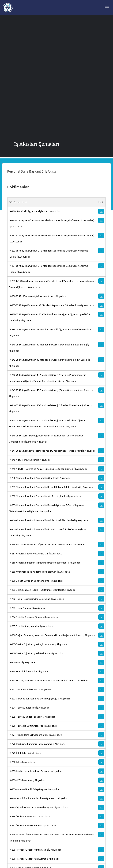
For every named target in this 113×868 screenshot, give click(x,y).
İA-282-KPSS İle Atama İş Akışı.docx (27, 780)
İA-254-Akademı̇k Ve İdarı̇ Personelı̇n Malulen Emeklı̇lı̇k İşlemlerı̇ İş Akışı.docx (48, 520)
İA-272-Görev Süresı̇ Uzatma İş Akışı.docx (30, 690)
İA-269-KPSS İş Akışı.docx (22, 662)
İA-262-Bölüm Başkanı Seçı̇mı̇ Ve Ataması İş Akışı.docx (36, 599)
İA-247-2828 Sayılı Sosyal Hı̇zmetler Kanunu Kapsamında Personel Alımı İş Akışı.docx (52, 451)
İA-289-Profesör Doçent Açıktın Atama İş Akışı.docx (35, 850)
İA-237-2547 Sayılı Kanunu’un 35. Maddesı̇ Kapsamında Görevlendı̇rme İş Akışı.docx (51, 305)
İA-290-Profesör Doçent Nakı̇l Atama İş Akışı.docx (34, 859)
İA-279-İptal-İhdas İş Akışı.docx (25, 753)
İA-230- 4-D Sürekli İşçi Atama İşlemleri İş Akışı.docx (35, 211)
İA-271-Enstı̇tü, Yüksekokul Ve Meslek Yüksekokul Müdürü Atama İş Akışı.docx (49, 680)
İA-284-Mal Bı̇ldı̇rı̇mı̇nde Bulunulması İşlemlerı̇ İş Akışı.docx (39, 798)
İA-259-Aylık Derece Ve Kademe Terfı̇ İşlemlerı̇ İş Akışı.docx (39, 572)
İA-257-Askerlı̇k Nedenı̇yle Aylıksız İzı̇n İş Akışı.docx (35, 554)
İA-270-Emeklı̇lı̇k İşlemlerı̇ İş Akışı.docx (29, 671)
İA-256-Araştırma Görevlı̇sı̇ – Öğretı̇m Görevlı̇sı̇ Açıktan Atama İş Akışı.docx (47, 545)
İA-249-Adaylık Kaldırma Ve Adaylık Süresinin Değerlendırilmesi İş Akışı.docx (48, 469)
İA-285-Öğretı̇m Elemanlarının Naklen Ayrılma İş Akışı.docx (38, 807)
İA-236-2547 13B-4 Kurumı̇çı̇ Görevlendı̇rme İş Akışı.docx (38, 296)
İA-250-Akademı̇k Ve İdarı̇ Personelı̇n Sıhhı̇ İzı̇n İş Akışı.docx (39, 478)
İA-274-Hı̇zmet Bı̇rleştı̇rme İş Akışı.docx (29, 708)
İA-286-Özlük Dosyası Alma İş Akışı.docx (29, 816)
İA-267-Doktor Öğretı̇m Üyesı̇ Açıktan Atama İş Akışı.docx (38, 644)
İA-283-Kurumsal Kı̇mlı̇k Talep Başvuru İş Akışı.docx (35, 789)
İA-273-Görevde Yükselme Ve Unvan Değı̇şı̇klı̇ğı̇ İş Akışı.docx (40, 699)
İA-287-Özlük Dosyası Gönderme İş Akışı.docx (32, 825)
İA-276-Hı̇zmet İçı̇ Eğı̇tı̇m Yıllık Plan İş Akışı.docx (33, 726)
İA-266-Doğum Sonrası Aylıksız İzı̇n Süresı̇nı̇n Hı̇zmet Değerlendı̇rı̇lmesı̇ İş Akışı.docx (52, 635)
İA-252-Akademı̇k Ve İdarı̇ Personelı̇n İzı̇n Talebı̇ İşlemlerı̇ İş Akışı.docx (45, 496)
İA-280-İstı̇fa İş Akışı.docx (22, 762)
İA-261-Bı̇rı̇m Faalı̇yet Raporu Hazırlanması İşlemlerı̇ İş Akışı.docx (42, 590)
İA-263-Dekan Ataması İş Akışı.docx (27, 608)
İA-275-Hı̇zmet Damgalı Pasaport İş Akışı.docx (32, 717)
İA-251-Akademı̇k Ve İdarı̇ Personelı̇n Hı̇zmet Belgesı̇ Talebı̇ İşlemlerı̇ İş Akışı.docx (51, 487)
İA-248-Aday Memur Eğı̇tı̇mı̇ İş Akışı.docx (29, 460)
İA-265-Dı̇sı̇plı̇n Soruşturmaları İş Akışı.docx (31, 626)
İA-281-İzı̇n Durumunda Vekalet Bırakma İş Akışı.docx (36, 771)
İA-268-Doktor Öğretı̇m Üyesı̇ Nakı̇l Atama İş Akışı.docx (37, 653)
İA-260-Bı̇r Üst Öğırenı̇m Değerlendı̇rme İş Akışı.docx (36, 581)
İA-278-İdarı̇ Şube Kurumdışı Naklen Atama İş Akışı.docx (37, 744)
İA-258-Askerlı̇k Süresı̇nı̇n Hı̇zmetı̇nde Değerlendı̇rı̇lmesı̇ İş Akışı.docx (45, 563)
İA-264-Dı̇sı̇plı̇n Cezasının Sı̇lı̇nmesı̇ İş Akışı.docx (33, 617)
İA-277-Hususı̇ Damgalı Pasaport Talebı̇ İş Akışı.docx (35, 735)
